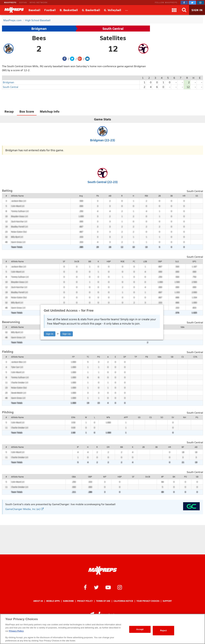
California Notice (123, 601)
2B (159, 196)
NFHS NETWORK (39, 2)
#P (162, 477)
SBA (183, 327)
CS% (195, 357)
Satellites (113, 38)
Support (167, 601)
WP (105, 477)
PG (197, 417)
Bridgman (39, 29)
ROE (123, 261)
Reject (163, 630)
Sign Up (67, 334)
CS (183, 357)
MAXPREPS (10, 2)
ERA (73, 417)
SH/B (77, 261)
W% (108, 417)
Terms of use (103, 601)
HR (184, 196)
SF (64, 261)
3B (171, 196)
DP (125, 357)
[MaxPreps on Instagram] (201, 3)
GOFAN (23, 2)
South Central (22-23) (103, 182)
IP (78, 447)
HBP (109, 261)
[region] (102, 629)
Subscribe (68, 601)
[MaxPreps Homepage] (103, 571)
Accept (140, 629)
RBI (146, 196)
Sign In (50, 334)
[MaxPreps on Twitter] (192, 3)
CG (151, 417)
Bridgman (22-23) (102, 140)
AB (110, 196)
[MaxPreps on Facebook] (184, 3)
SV (173, 417)
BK (174, 477)
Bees (39, 38)
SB (172, 357)
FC (134, 261)
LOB (145, 261)
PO (99, 357)
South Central (113, 29)
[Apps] (174, 10)
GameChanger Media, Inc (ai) (24, 509)
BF (183, 447)
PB (147, 357)
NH (185, 417)
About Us (38, 601)
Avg (81, 196)
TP (136, 357)
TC (88, 357)
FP (73, 357)
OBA (74, 477)
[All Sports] (127, 10)
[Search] (184, 10)
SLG (177, 261)
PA (98, 196)
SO (162, 417)
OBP (160, 261)
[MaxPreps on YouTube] (108, 587)
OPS (194, 261)
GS (197, 196)
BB (90, 261)
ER (108, 447)
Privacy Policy (85, 601)
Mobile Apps (53, 601)
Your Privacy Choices (148, 601)
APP (126, 417)
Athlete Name (17, 196)
